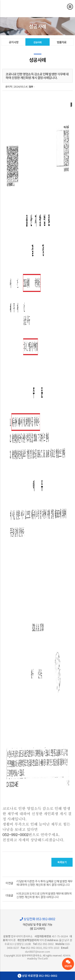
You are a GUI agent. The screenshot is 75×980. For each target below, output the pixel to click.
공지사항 (14, 42)
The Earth (43, 958)
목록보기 (62, 862)
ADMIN (67, 955)
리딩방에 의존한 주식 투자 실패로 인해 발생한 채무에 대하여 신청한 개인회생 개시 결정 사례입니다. (44, 883)
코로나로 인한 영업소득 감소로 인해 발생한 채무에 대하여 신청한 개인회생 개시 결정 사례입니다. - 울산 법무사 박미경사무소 (21, 7)
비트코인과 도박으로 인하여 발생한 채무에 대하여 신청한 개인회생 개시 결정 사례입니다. (44, 895)
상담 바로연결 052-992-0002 (37, 976)
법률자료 (62, 42)
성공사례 (37, 42)
